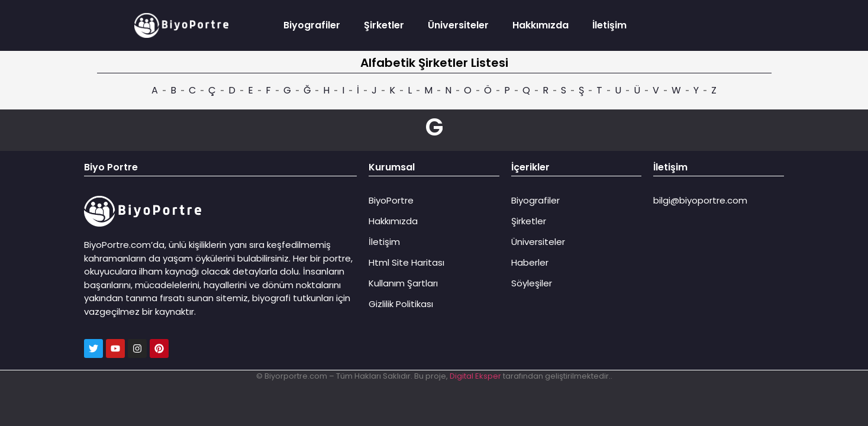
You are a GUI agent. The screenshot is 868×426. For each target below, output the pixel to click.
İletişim (609, 25)
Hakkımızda (541, 25)
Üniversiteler (458, 25)
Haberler (530, 262)
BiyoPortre (391, 200)
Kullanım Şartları (403, 283)
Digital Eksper (475, 376)
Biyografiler (312, 25)
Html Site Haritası (406, 262)
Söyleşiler (532, 283)
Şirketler (384, 25)
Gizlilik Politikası (401, 304)
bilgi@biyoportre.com (700, 200)
